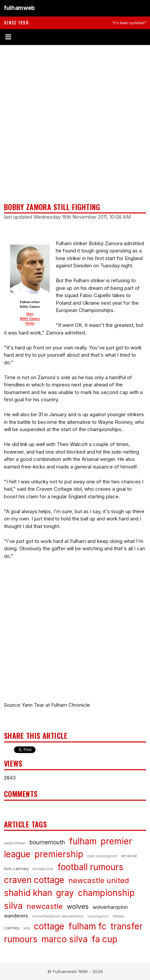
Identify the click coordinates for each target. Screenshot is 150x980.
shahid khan (28, 893)
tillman (119, 916)
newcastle (45, 906)
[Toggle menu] (75, 37)
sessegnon (98, 916)
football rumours (90, 867)
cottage (49, 926)
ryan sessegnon (102, 856)
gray (65, 893)
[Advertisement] (75, 124)
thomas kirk (43, 869)
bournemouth (47, 842)
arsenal (129, 856)
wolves (78, 907)
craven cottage (34, 880)
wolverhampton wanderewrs (58, 916)
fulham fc (87, 926)
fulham (83, 841)
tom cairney (16, 869)
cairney (12, 928)
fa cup (105, 939)
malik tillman (15, 843)
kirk (27, 928)
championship (106, 893)
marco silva (65, 939)
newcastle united (99, 880)
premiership (59, 854)
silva (13, 906)
